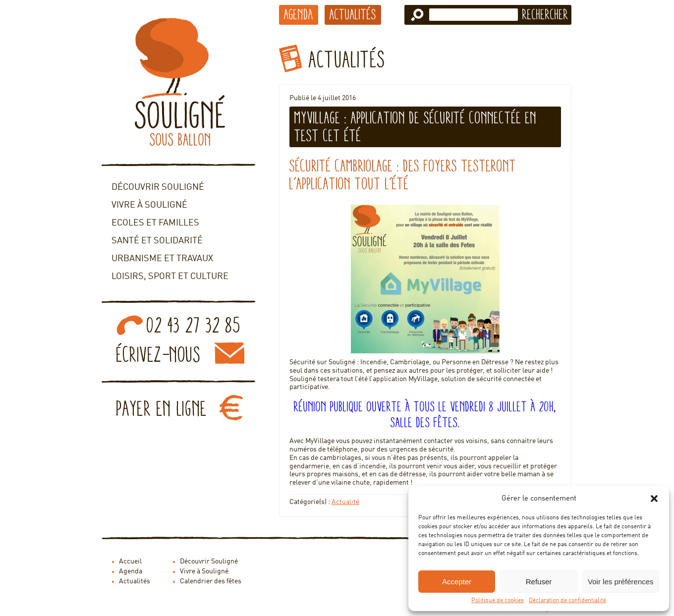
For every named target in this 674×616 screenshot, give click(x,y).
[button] (654, 499)
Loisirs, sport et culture (170, 277)
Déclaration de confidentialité (567, 601)
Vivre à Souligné (149, 205)
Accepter (457, 582)
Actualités (353, 14)
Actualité (345, 502)
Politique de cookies (498, 601)
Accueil (130, 561)
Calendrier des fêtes (211, 581)
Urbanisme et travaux (162, 259)
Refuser (539, 582)
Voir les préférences (621, 582)
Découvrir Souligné (158, 187)
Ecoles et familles (155, 223)
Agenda (299, 14)
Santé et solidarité (157, 241)
